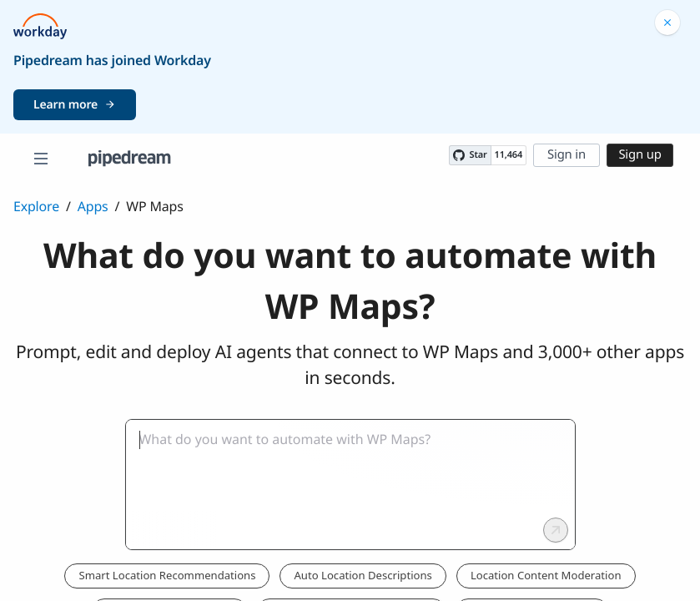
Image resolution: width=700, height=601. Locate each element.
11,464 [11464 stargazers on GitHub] (509, 155)
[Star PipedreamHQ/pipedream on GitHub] (470, 155)
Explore (36, 206)
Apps (93, 206)
